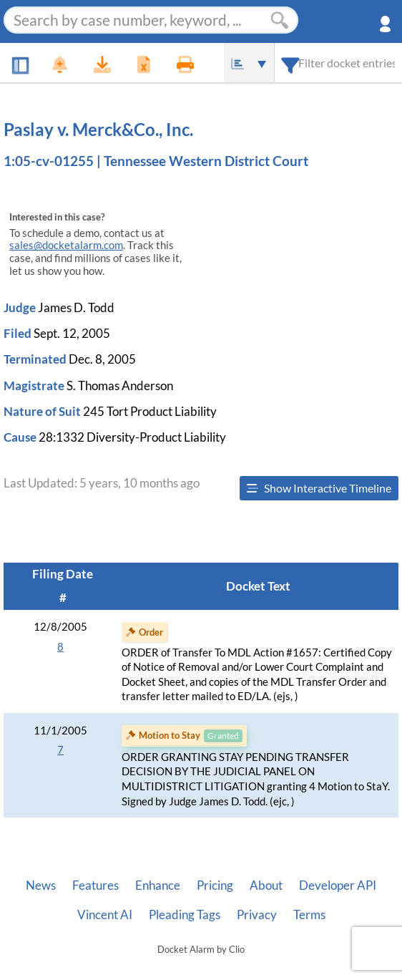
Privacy (257, 915)
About (266, 886)
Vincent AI (105, 915)
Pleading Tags (185, 915)
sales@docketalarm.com (66, 245)
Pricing (215, 886)
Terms (309, 915)
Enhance (158, 886)
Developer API (338, 886)
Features (95, 886)
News (41, 886)
